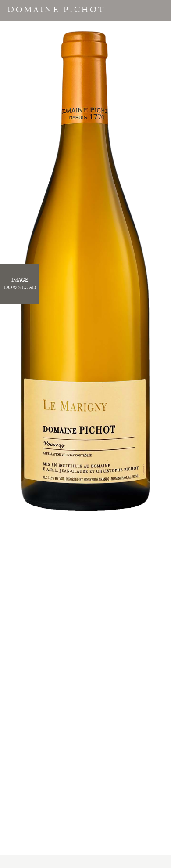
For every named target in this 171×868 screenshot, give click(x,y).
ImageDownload (20, 284)
